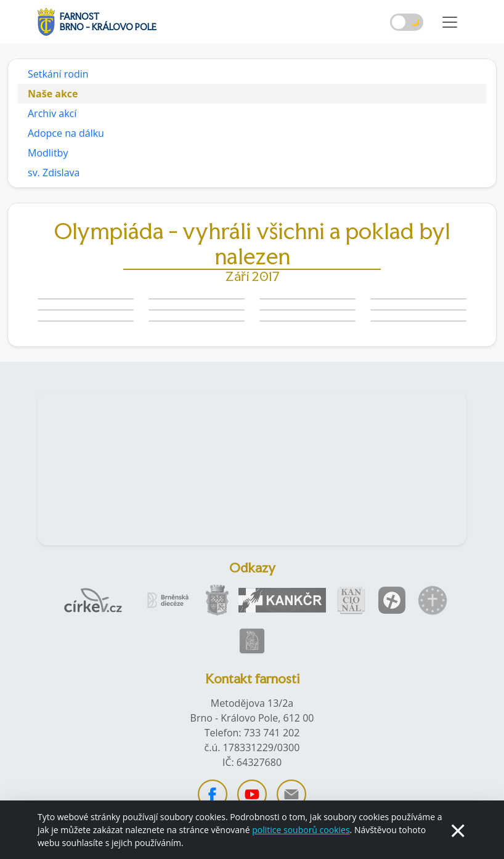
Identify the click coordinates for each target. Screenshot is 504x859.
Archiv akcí (52, 113)
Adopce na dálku (66, 133)
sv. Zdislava (54, 173)
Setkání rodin (58, 74)
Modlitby (48, 153)
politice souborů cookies (301, 830)
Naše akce (53, 94)
